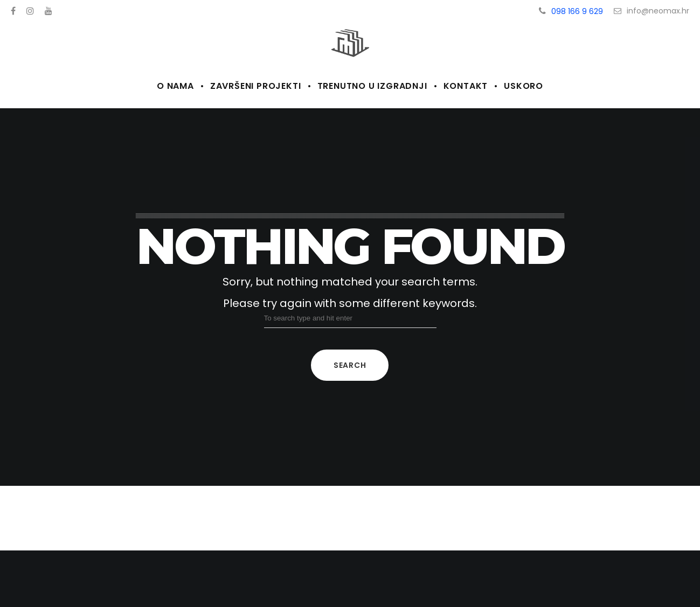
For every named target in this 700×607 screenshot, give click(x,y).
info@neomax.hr (652, 11)
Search (350, 365)
